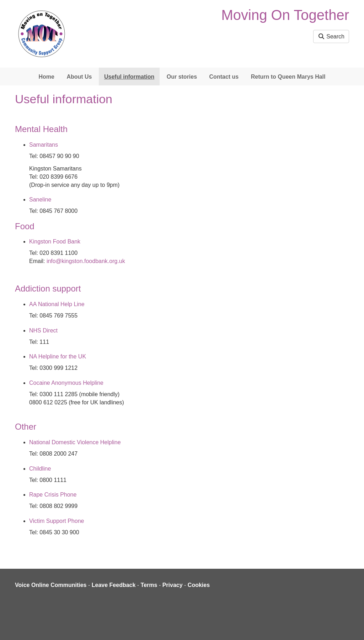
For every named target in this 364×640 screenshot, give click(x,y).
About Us (79, 77)
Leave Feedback (114, 585)
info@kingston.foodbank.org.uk (86, 261)
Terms (149, 585)
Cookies (199, 585)
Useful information (129, 77)
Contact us (224, 77)
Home (46, 77)
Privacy (173, 585)
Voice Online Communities (51, 585)
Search (331, 36)
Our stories (182, 77)
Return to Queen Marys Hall (288, 77)
